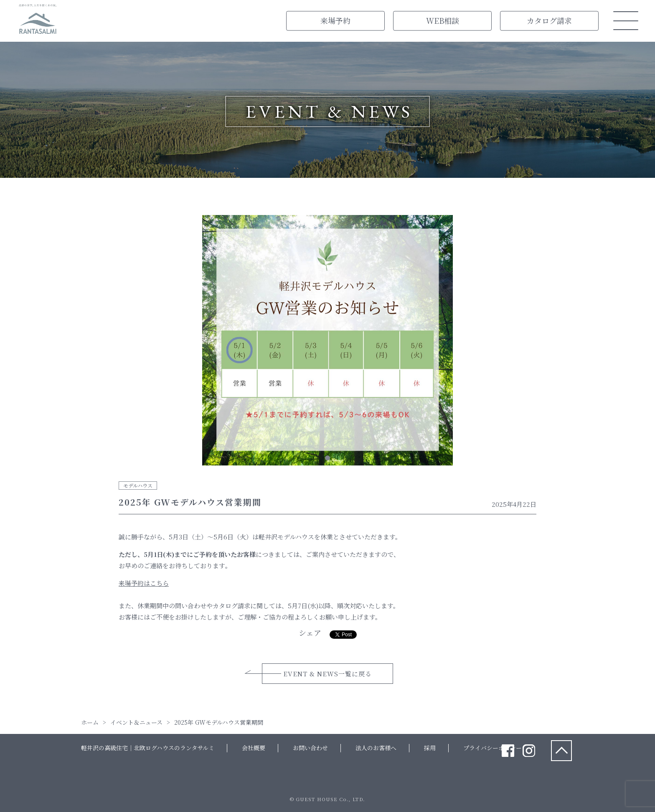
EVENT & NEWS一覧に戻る (327, 674)
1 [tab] (327, 458)
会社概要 (254, 748)
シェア (310, 632)
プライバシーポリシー (493, 748)
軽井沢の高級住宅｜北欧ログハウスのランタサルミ (148, 748)
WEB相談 (443, 20)
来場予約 (335, 20)
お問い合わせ (310, 748)
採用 (430, 748)
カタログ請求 (549, 20)
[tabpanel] (327, 342)
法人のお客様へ (376, 748)
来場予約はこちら (144, 583)
